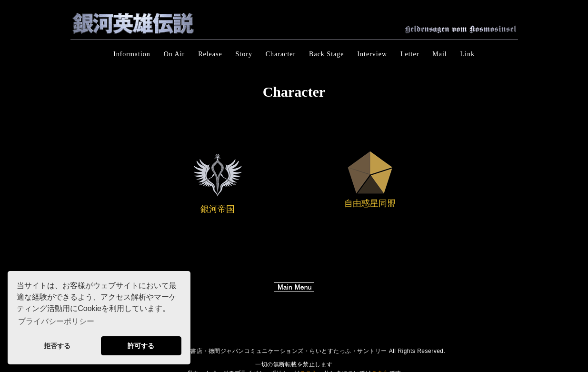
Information (132, 54)
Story (244, 54)
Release (210, 54)
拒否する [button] (57, 346)
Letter (410, 54)
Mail (439, 54)
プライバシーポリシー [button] (56, 321)
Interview (372, 54)
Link (468, 54)
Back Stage (326, 54)
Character (281, 54)
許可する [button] (141, 346)
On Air (174, 54)
